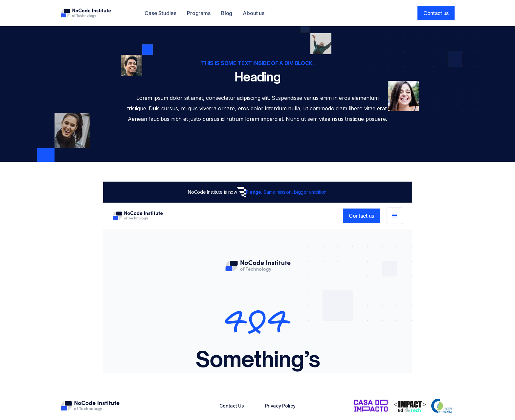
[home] (86, 13)
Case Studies (160, 13)
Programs (199, 13)
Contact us (436, 13)
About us (254, 13)
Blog (227, 13)
